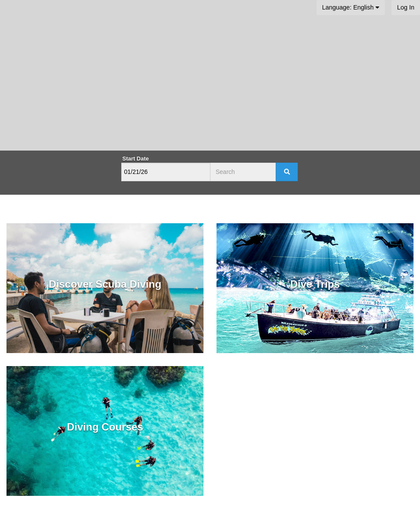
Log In (406, 7)
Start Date (136, 159)
